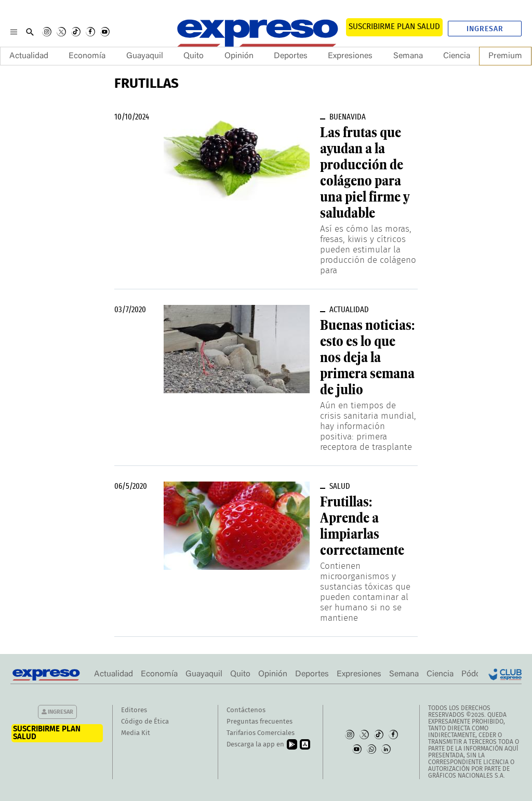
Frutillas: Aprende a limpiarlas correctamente (362, 526)
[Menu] (14, 32)
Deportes (291, 56)
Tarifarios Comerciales (261, 733)
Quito (194, 56)
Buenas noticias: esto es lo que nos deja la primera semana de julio (367, 357)
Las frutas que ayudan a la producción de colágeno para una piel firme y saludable (365, 173)
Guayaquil (145, 56)
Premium (505, 56)
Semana (408, 56)
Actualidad (29, 56)
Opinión (239, 56)
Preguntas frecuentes (260, 722)
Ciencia (457, 56)
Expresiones (350, 56)
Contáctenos (246, 710)
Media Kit (136, 733)
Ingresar (485, 29)
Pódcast (476, 674)
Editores (134, 710)
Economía (87, 56)
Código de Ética (145, 722)
